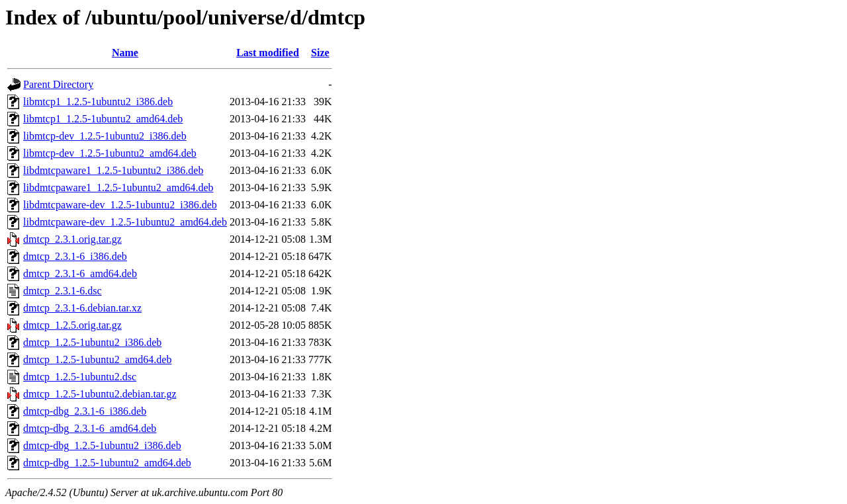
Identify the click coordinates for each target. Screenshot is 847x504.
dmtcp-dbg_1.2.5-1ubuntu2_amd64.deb (107, 463)
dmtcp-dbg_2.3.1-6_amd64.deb (90, 428)
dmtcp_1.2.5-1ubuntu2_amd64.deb (97, 359)
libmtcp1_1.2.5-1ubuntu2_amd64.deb (103, 119)
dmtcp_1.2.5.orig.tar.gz (72, 325)
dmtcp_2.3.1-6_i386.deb (75, 256)
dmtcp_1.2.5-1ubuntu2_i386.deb (92, 342)
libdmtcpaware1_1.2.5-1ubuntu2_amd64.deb (118, 188)
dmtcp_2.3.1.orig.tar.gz (72, 239)
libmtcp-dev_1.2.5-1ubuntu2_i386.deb (105, 136)
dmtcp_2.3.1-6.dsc (63, 291)
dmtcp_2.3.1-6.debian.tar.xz (82, 308)
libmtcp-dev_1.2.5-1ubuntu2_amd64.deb (110, 153)
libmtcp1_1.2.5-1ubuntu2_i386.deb (98, 102)
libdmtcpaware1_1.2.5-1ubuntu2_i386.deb (113, 170)
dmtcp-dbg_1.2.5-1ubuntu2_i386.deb (102, 445)
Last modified (268, 53)
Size (320, 53)
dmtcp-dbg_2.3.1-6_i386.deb (85, 411)
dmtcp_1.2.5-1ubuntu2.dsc (80, 377)
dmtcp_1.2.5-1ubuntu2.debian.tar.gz (100, 394)
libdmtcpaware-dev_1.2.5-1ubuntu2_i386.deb (120, 205)
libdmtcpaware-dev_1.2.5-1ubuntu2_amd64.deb (125, 222)
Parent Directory (58, 84)
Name (125, 53)
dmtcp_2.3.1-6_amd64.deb (80, 273)
